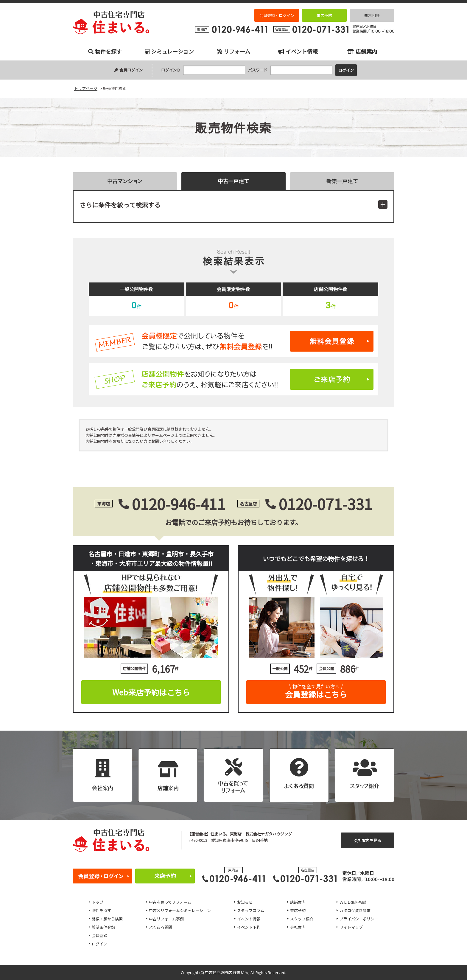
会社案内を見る (368, 840)
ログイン (99, 944)
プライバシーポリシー (359, 919)
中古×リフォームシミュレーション (180, 910)
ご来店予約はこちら (233, 379)
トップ (98, 902)
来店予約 (324, 15)
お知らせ (245, 902)
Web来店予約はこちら (151, 692)
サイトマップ (351, 927)
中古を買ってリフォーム (170, 902)
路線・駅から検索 (107, 919)
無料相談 (372, 15)
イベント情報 (298, 51)
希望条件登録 (103, 927)
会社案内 (298, 927)
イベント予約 (249, 927)
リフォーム (233, 51)
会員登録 (99, 935)
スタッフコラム (251, 910)
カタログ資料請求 (355, 910)
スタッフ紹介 (302, 919)
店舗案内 (362, 51)
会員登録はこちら (316, 690)
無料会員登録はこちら (233, 341)
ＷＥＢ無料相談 (353, 902)
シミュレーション (169, 51)
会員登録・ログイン (277, 15)
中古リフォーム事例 (166, 919)
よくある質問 (161, 927)
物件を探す (105, 51)
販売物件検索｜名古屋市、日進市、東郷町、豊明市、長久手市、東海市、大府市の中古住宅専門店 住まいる (111, 23)
